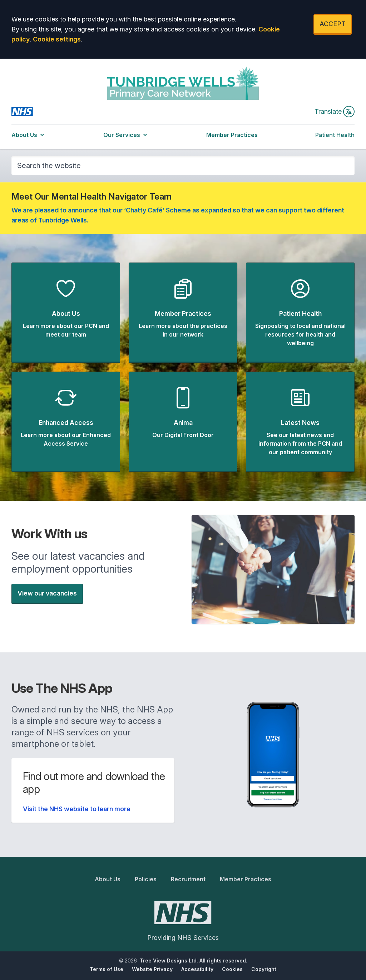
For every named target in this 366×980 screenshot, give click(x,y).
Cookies (232, 969)
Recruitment (188, 879)
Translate (335, 112)
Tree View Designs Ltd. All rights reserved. (194, 961)
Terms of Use (107, 969)
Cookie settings (57, 39)
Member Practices (232, 135)
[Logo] (183, 83)
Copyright (264, 969)
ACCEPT (333, 24)
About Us (29, 135)
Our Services (126, 135)
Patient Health (335, 135)
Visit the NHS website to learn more (77, 809)
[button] (66, 313)
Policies (146, 879)
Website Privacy (152, 969)
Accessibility (197, 969)
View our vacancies (47, 593)
